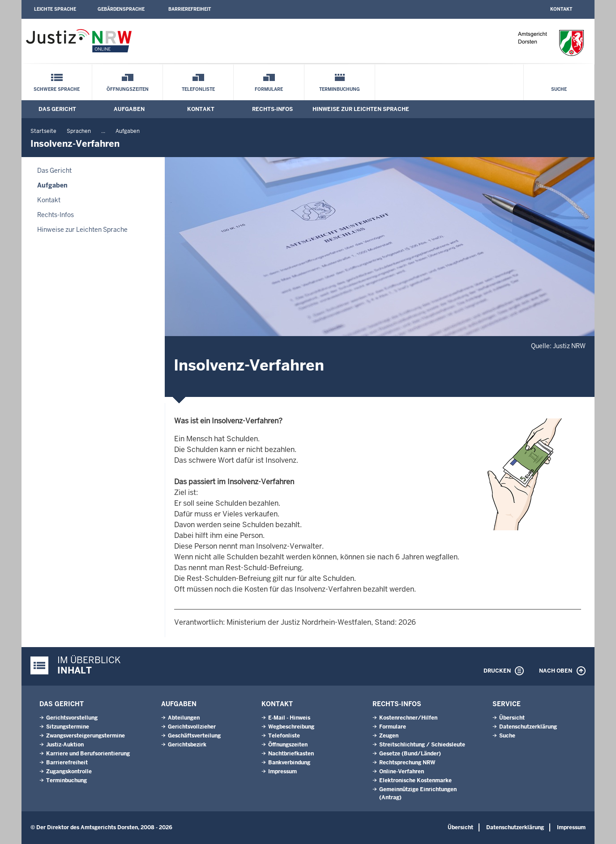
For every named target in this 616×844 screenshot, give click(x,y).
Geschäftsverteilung (194, 736)
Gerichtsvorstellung (72, 718)
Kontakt (561, 9)
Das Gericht (57, 109)
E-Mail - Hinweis (289, 718)
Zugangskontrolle (69, 772)
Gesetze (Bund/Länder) (410, 754)
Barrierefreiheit (190, 9)
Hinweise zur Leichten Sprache (361, 109)
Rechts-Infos (272, 109)
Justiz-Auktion (65, 745)
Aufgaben (129, 109)
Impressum (282, 772)
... (103, 131)
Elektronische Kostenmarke (415, 780)
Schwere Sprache (57, 89)
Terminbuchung (340, 89)
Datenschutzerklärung (528, 727)
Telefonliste (198, 89)
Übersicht (512, 718)
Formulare (269, 89)
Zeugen (389, 736)
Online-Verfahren (402, 772)
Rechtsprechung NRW (407, 763)
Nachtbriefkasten (291, 754)
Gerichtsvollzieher (192, 727)
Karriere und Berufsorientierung (88, 754)
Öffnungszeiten (128, 89)
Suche (559, 89)
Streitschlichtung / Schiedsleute (422, 745)
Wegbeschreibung (291, 727)
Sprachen (79, 131)
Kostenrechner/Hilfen (408, 718)
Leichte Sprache (55, 9)
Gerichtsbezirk (187, 745)
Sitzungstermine (68, 727)
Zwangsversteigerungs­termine (86, 736)
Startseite (43, 131)
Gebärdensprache (121, 9)
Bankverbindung (289, 763)
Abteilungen (184, 718)
